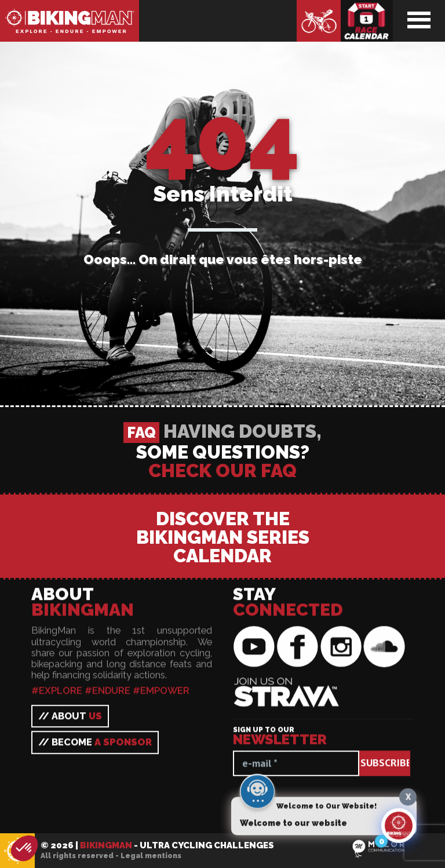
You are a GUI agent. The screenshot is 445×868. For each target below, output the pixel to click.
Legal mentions (151, 856)
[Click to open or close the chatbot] (399, 830)
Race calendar (367, 21)
